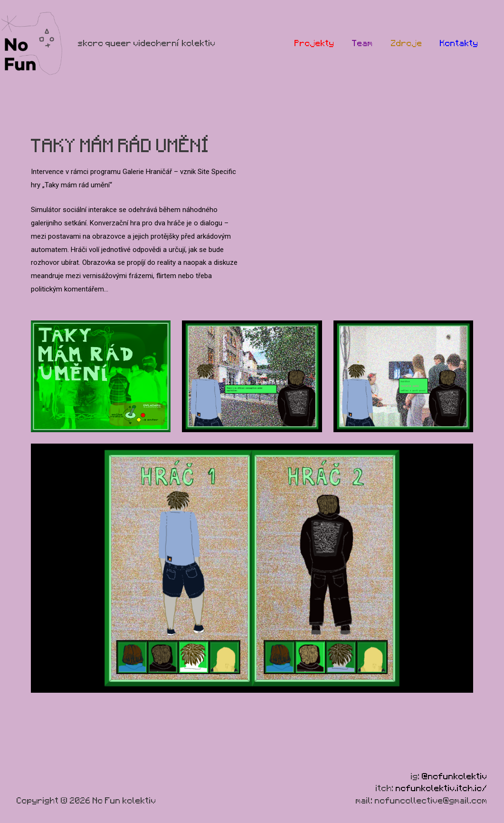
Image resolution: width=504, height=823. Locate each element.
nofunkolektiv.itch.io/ (442, 788)
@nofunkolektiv (455, 776)
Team (371, 43)
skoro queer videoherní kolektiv (147, 43)
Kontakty (461, 43)
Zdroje (412, 43)
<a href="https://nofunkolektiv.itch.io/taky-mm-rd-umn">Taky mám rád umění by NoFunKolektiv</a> (368, 205)
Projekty (327, 43)
